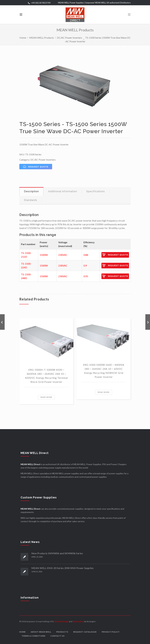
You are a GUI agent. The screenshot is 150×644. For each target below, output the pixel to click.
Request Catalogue (85, 632)
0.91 (86, 276)
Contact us (57, 636)
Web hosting (78, 621)
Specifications (96, 191)
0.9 (85, 265)
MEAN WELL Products (42, 37)
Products (62, 632)
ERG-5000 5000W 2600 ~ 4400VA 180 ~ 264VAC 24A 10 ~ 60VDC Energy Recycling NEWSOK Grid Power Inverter (104, 371)
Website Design (61, 621)
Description (31, 191)
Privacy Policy (111, 632)
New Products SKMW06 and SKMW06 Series (57, 553)
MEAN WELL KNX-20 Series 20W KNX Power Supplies (63, 568)
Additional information (63, 191)
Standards (31, 200)
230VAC (63, 255)
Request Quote (118, 255)
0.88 (86, 255)
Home (23, 37)
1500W (44, 255)
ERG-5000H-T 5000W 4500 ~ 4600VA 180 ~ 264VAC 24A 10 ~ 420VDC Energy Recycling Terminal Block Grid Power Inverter (46, 376)
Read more (46, 397)
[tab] (31, 191)
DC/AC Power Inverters (70, 37)
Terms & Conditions (33, 636)
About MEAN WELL (41, 632)
